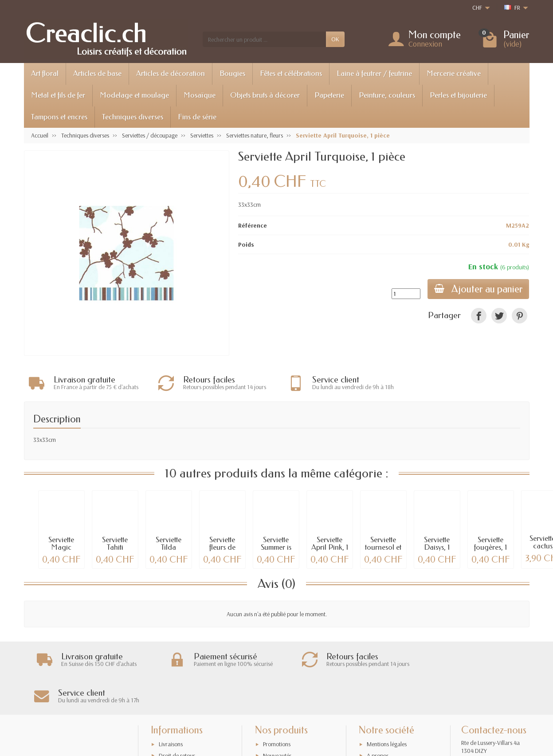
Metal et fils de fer (58, 95)
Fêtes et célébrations (291, 73)
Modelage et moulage (134, 95)
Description (57, 419)
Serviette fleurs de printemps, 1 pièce (222, 551)
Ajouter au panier (478, 289)
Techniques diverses (133, 117)
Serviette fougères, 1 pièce (490, 547)
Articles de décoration (171, 73)
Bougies (232, 73)
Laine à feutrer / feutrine (374, 73)
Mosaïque (200, 95)
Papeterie (329, 95)
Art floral (45, 73)
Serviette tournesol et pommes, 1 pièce (383, 551)
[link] (479, 316)
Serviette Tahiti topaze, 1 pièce (115, 551)
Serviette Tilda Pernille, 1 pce (169, 551)
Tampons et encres (59, 117)
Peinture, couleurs (387, 95)
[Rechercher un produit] (264, 39)
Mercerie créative (454, 73)
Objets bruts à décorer (265, 95)
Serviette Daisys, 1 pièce (437, 547)
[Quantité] (405, 294)
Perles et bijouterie (458, 95)
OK (335, 39)
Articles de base (97, 73)
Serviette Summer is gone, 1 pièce (276, 551)
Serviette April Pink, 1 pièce (330, 547)
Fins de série (197, 117)
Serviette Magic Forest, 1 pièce (61, 551)
